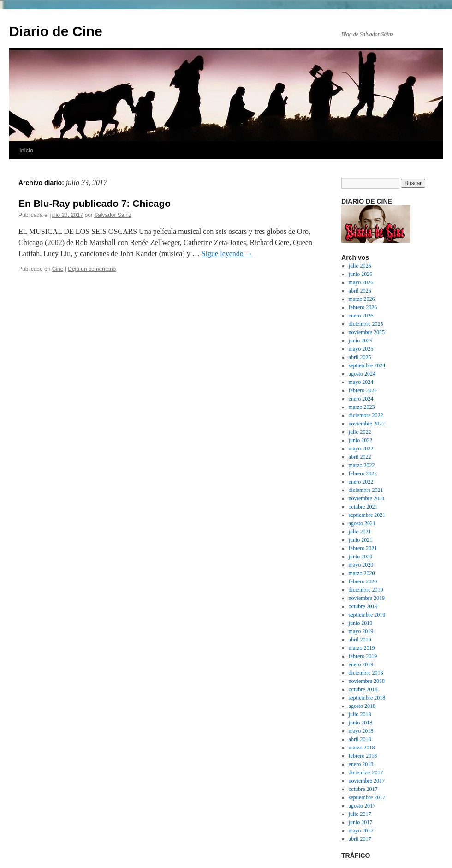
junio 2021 (361, 540)
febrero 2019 (363, 656)
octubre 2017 (363, 789)
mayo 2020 (361, 565)
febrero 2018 (363, 756)
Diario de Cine (56, 31)
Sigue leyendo (227, 254)
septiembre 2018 (367, 698)
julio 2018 (360, 714)
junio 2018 (361, 723)
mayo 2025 (361, 349)
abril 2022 (360, 457)
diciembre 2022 (366, 415)
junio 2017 (361, 822)
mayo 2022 (361, 449)
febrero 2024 (363, 390)
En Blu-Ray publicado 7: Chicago (95, 203)
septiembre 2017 (367, 797)
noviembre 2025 (367, 332)
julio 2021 (360, 532)
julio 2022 (360, 432)
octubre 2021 (363, 507)
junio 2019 (361, 623)
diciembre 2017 (366, 772)
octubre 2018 (363, 689)
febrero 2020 (363, 581)
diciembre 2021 (366, 490)
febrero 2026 (363, 307)
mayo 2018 (361, 731)
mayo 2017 (361, 831)
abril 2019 (360, 640)
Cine (58, 269)
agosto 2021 (362, 523)
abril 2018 (360, 739)
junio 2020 (361, 557)
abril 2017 (360, 839)
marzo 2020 (362, 573)
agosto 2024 (362, 374)
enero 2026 (361, 316)
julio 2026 (360, 266)
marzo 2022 (362, 465)
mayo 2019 (361, 631)
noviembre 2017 (367, 781)
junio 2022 (361, 440)
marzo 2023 (362, 407)
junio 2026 (361, 274)
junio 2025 (361, 341)
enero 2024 (361, 399)
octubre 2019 (363, 606)
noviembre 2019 (367, 598)
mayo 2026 (361, 282)
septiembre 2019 (367, 615)
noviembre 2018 (367, 681)
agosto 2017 (362, 806)
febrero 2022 (363, 473)
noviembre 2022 (367, 424)
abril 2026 (360, 291)
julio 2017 (360, 814)
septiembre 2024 (367, 365)
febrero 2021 (363, 548)
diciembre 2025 (366, 324)
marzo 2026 (362, 299)
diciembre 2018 (366, 673)
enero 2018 (361, 764)
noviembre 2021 (367, 498)
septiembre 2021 (367, 515)
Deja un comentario (92, 269)
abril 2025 (360, 357)
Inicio (26, 150)
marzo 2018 (362, 748)
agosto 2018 (362, 706)
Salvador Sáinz (113, 215)
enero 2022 (361, 482)
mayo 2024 (361, 382)
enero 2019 (361, 664)
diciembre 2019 (366, 590)
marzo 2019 (362, 648)
